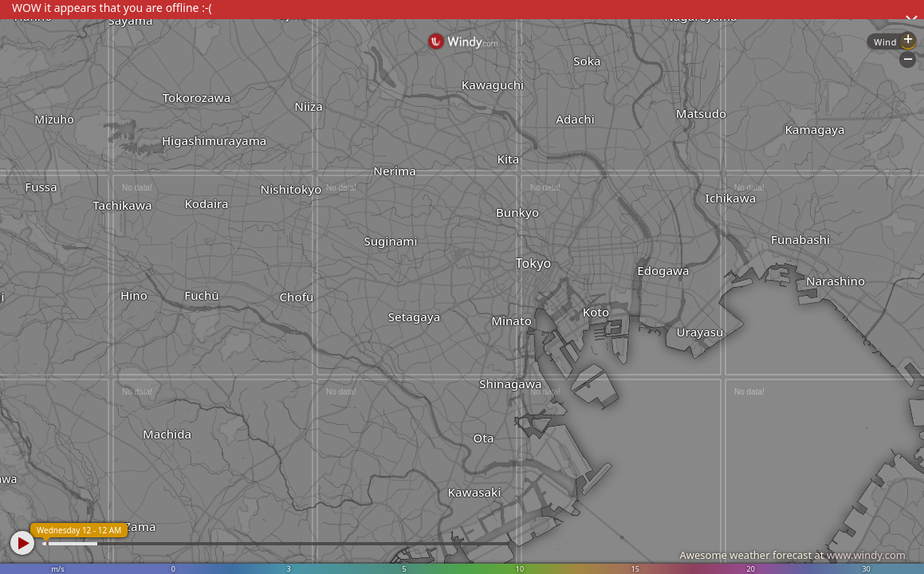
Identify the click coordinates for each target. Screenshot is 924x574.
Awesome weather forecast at (792, 555)
